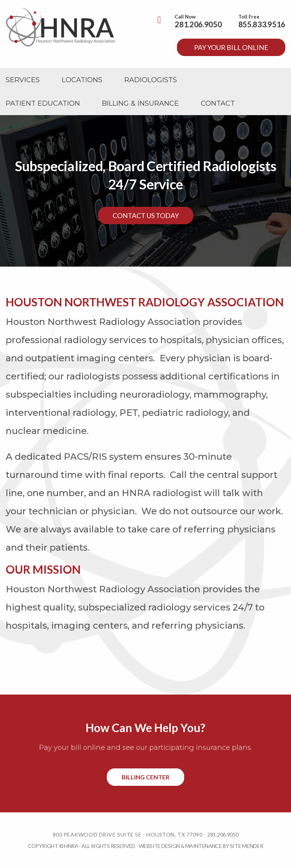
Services (23, 80)
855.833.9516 (262, 24)
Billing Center (145, 777)
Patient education (43, 103)
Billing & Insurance (140, 103)
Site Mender (247, 846)
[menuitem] (23, 80)
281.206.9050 (198, 24)
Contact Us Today (146, 215)
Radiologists (151, 80)
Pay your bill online (231, 47)
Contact (218, 103)
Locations (82, 80)
